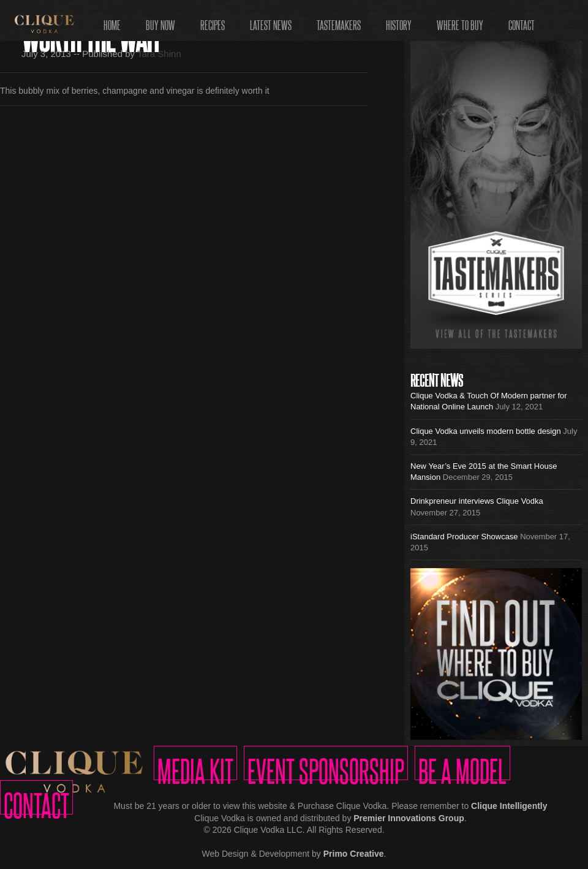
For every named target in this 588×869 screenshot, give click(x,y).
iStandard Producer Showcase (464, 537)
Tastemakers (339, 21)
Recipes (213, 21)
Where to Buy (460, 21)
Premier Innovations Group (409, 818)
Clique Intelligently (509, 806)
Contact (522, 21)
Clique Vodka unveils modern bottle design (486, 431)
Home (112, 21)
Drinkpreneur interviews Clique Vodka (477, 501)
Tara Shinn (159, 54)
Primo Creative (354, 854)
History (399, 21)
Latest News (271, 21)
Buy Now (160, 21)
